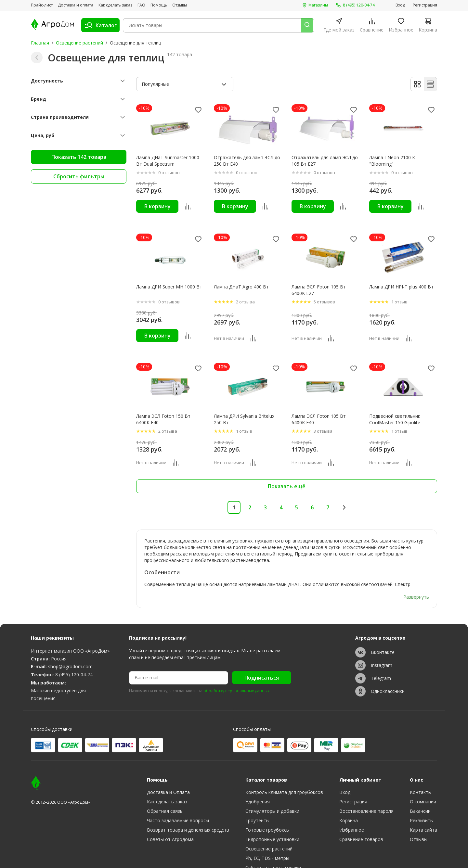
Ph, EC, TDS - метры (267, 827)
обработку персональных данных (236, 660)
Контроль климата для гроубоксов (284, 761)
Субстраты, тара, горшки (273, 837)
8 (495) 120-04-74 (74, 644)
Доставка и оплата (76, 5)
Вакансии (420, 780)
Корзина (349, 790)
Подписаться (262, 647)
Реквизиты (422, 790)
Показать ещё (287, 487)
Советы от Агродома (170, 808)
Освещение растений (79, 43)
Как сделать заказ (115, 5)
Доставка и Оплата (168, 761)
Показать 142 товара (79, 157)
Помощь (159, 5)
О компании (423, 771)
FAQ (141, 5)
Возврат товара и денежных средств (188, 799)
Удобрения (258, 771)
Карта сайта (423, 799)
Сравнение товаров (361, 808)
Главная (40, 43)
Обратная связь (165, 780)
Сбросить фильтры (79, 176)
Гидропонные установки (272, 808)
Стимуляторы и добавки (272, 780)
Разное (253, 846)
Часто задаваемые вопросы (178, 790)
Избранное (352, 799)
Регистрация (425, 5)
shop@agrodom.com (70, 636)
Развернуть (416, 566)
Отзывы (180, 5)
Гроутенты (257, 790)
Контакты (421, 761)
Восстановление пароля (366, 780)
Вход (400, 5)
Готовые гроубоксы (267, 799)
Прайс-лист (42, 5)
